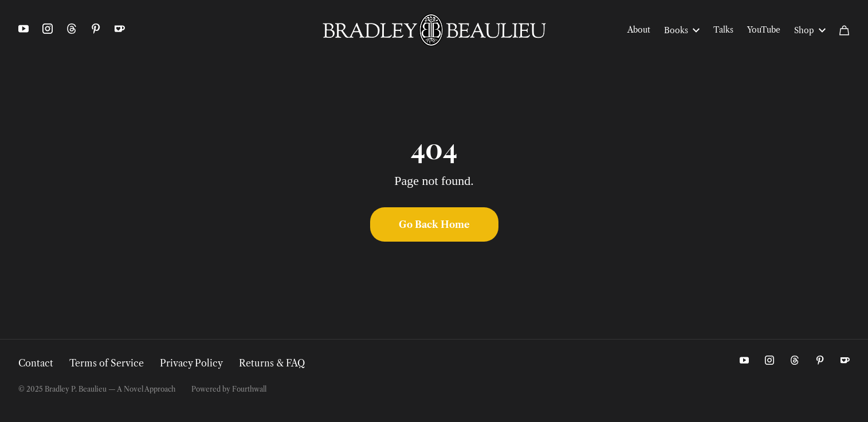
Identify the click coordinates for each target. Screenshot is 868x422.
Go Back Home (434, 224)
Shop (810, 30)
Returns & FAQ (272, 363)
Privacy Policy (191, 363)
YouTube (764, 30)
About (639, 30)
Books (682, 30)
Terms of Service (107, 363)
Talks (723, 30)
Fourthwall (249, 389)
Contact (36, 363)
